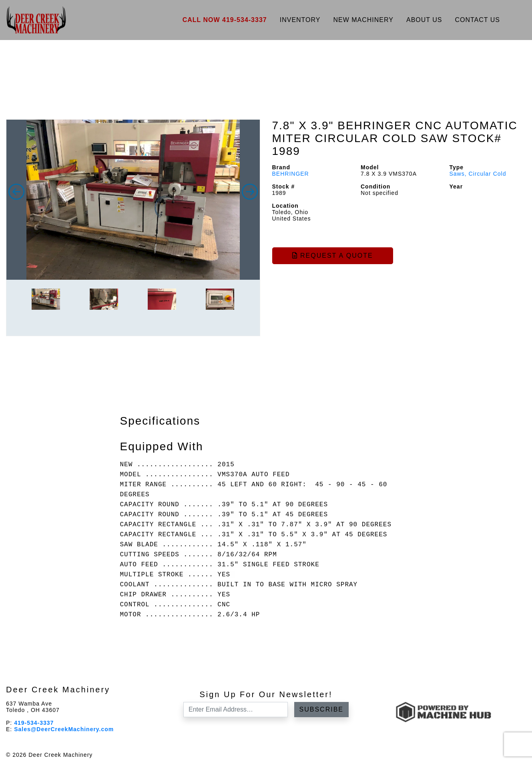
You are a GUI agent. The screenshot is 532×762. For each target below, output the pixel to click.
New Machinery (363, 20)
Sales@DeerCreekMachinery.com (64, 729)
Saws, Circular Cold (478, 174)
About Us (424, 20)
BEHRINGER (291, 174)
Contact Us (477, 20)
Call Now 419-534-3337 (225, 20)
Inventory (300, 20)
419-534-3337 (34, 723)
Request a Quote (333, 256)
